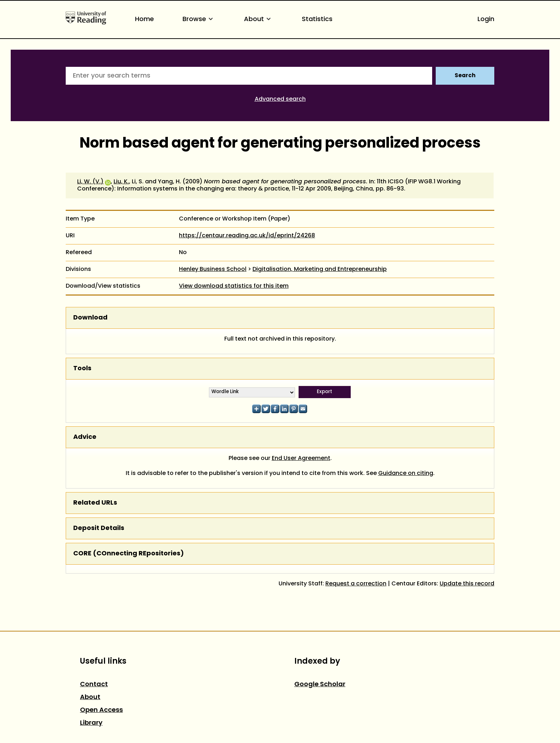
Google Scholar (320, 685)
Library (91, 723)
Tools (82, 369)
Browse (199, 19)
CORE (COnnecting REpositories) (129, 554)
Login (486, 19)
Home (144, 19)
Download (90, 318)
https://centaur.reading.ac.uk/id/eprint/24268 (247, 236)
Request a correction (356, 584)
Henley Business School (213, 269)
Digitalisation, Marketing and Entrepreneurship (320, 269)
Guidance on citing (406, 474)
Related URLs (95, 503)
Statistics (317, 19)
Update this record (467, 584)
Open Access (101, 710)
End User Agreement (301, 459)
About (259, 19)
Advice (85, 437)
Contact (94, 685)
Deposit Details (99, 528)
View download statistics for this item (234, 286)
